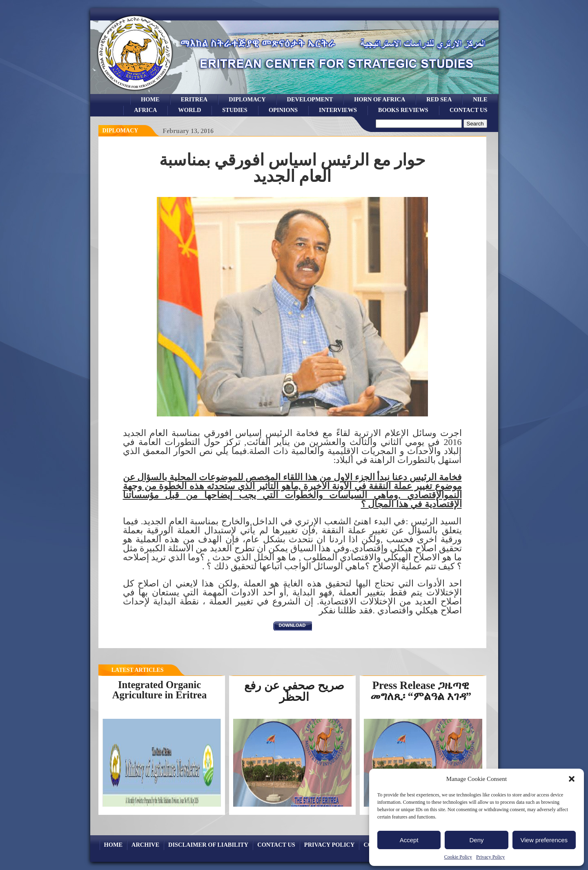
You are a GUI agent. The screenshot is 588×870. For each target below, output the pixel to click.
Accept (409, 840)
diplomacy (120, 131)
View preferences (544, 840)
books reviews (403, 110)
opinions (283, 110)
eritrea (194, 99)
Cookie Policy (458, 857)
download (292, 625)
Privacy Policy (490, 857)
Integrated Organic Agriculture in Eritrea (160, 690)
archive (145, 845)
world (189, 110)
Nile (480, 99)
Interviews (338, 110)
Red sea (439, 99)
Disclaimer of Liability (208, 845)
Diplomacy (247, 99)
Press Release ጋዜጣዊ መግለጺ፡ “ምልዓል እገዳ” (421, 691)
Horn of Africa (380, 99)
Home (150, 99)
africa (145, 110)
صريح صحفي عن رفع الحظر (294, 691)
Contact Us (469, 110)
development (310, 99)
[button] (572, 779)
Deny (476, 840)
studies (235, 110)
